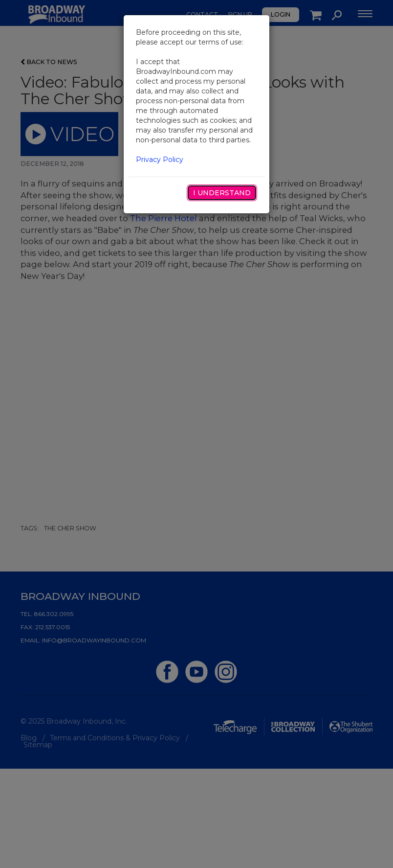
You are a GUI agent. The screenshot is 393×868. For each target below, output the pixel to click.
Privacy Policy (160, 160)
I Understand (222, 193)
